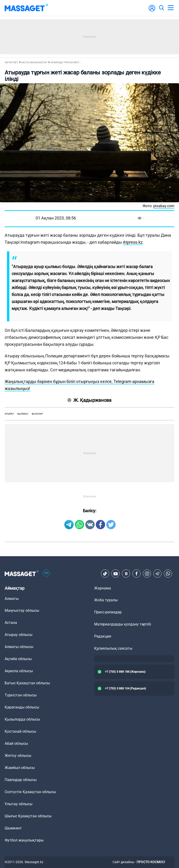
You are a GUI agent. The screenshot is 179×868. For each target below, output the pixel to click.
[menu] (171, 8)
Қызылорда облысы (22, 719)
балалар (37, 414)
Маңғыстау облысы (22, 610)
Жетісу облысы (18, 756)
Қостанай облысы (20, 731)
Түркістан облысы (21, 695)
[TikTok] (105, 574)
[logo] (26, 8)
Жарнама (103, 588)
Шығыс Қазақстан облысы (28, 816)
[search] (161, 8)
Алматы (12, 599)
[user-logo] (152, 11)
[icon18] (46, 574)
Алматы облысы (19, 647)
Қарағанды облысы (22, 707)
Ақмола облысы (19, 671)
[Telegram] (158, 574)
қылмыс (23, 414)
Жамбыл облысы (20, 768)
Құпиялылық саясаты (113, 648)
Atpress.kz (133, 242)
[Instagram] (147, 574)
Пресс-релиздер (108, 612)
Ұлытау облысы (19, 804)
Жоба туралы (106, 600)
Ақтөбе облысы (18, 659)
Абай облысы (16, 743)
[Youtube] (116, 574)
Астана (11, 623)
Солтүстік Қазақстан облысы (30, 792)
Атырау (9, 414)
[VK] (126, 574)
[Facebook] (137, 574)
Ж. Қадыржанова (89, 400)
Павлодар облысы (21, 780)
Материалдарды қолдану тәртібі (123, 624)
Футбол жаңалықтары (24, 840)
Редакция (103, 636)
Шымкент (13, 828)
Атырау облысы (19, 635)
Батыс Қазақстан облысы (27, 683)
